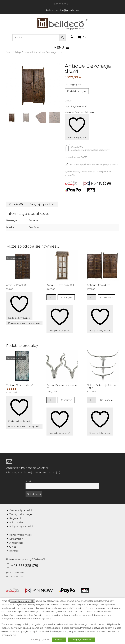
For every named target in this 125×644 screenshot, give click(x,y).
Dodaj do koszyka (77, 91)
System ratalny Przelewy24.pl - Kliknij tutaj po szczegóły (88, 173)
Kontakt (14, 551)
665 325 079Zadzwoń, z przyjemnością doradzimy (87, 149)
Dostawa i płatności (21, 510)
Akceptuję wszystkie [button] (81, 640)
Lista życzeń (16, 539)
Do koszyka (66, 297)
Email (28, 481)
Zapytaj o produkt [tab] (42, 204)
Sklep (18, 52)
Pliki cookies (16, 522)
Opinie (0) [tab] (16, 204)
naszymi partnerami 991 (22, 601)
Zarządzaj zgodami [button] (40, 640)
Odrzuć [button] (59, 640)
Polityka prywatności (21, 526)
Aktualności (16, 543)
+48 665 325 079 (25, 566)
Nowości (28, 52)
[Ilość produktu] (51, 297)
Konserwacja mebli (20, 535)
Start (9, 52)
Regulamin (16, 518)
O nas (13, 547)
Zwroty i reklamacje (21, 514)
